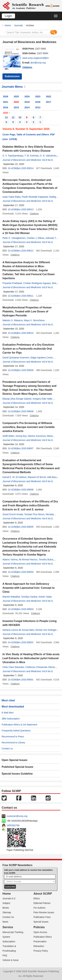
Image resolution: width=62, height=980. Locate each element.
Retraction (39, 946)
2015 (16, 107)
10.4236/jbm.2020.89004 (21, 572)
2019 (27, 102)
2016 (6, 107)
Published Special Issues (17, 767)
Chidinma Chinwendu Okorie (40, 667)
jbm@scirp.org (38, 63)
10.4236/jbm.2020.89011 (21, 296)
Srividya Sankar (29, 597)
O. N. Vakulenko (48, 156)
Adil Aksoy (52, 477)
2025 (16, 96)
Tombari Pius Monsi (34, 514)
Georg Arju (21, 436)
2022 (49, 96)
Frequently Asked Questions (16, 731)
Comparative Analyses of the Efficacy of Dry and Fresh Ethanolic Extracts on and (30, 505)
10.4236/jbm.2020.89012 (21, 251)
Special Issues (41, 922)
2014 (27, 107)
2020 (16, 102)
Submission (12, 76)
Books (6, 908)
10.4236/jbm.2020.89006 (21, 490)
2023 (38, 96)
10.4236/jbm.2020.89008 (21, 411)
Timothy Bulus (46, 560)
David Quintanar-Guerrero (16, 358)
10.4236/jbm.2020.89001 (21, 680)
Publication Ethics (43, 937)
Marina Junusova (37, 436)
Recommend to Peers (13, 737)
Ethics (37, 898)
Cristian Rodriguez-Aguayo (37, 283)
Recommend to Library (13, 743)
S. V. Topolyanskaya (13, 156)
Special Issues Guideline (17, 774)
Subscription (9, 941)
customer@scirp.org (17, 816)
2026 (6, 96)
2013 (38, 107)
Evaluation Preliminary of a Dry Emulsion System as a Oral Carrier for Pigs (28, 349)
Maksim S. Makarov (13, 320)
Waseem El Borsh (37, 477)
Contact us (7, 748)
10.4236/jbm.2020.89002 (21, 642)
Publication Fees (42, 917)
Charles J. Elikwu (35, 238)
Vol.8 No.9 (47, 160)
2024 (27, 96)
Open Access (40, 932)
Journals (18, 25)
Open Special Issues (15, 760)
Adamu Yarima (10, 560)
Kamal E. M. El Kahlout (14, 477)
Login (8, 16)
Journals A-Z (9, 898)
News (5, 922)
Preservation (40, 941)
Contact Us (8, 917)
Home (8, 25)
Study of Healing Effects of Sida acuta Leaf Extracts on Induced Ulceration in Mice (31, 658)
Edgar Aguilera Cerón (42, 358)
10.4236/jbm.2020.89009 (21, 370)
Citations (27, 67)
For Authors (40, 908)
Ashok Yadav (45, 597)
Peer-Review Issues (44, 912)
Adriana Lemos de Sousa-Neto (18, 630)
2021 (6, 102)
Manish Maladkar (11, 597)
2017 (49, 102)
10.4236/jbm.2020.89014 (21, 168)
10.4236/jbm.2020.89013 (21, 209)
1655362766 (13, 825)
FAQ (5, 955)
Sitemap (7, 912)
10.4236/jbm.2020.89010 (21, 333)
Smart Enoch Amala (13, 514)
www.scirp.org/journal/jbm (36, 58)
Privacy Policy (41, 951)
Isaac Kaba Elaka (11, 197)
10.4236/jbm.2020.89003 (21, 609)
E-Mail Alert (8, 713)
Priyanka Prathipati (12, 283)
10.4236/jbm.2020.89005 (21, 527)
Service (8, 927)
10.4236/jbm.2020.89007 (21, 448)
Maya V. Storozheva (34, 320)
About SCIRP (43, 894)
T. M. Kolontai (31, 156)
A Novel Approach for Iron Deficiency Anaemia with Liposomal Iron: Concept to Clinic (29, 588)
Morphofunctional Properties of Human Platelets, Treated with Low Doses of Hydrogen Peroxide (27, 311)
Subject (6, 903)
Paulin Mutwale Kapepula (35, 197)
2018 (38, 102)
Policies (39, 927)
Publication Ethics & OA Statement (19, 725)
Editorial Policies (42, 903)
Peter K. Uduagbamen (14, 238)
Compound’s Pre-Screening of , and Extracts (29, 427)
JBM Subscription (11, 719)
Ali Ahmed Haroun (28, 560)
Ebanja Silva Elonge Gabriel (17, 399)
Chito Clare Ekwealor (13, 667)
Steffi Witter (8, 436)
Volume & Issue (10, 960)
